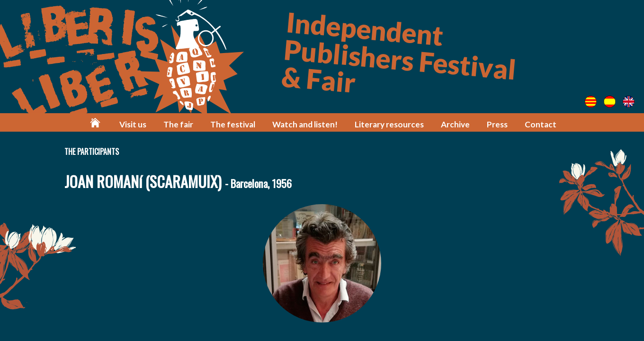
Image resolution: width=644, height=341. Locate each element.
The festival (233, 124)
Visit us (133, 124)
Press (497, 124)
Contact (541, 124)
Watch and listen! (305, 124)
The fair (178, 124)
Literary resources (389, 124)
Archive (455, 124)
